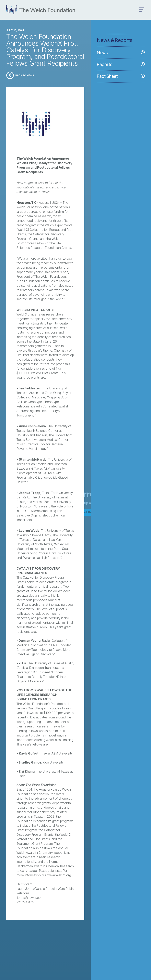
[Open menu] (142, 10)
